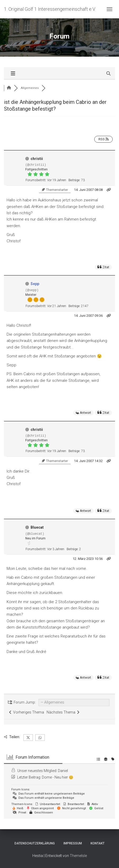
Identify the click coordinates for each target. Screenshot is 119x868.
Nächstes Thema (63, 712)
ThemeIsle (78, 856)
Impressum (73, 843)
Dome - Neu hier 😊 (58, 777)
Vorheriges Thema (27, 712)
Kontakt (98, 843)
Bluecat (37, 527)
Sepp (35, 284)
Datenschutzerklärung (35, 843)
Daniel (63, 771)
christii (37, 159)
